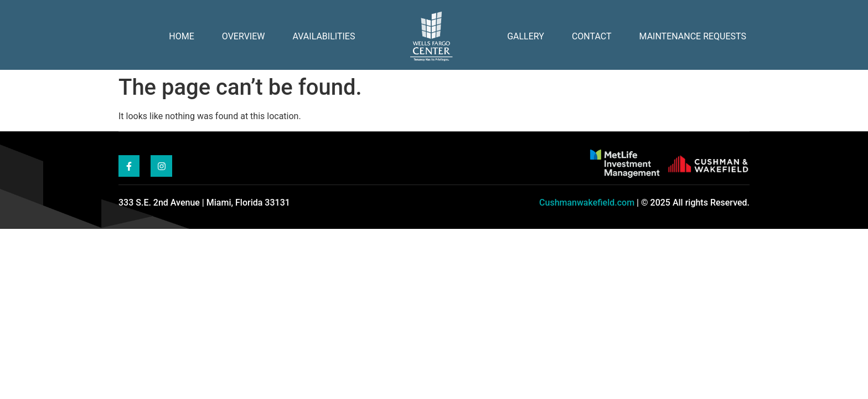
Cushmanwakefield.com (587, 203)
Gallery (526, 36)
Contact (592, 36)
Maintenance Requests (693, 36)
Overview (244, 36)
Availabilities (324, 36)
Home (181, 36)
